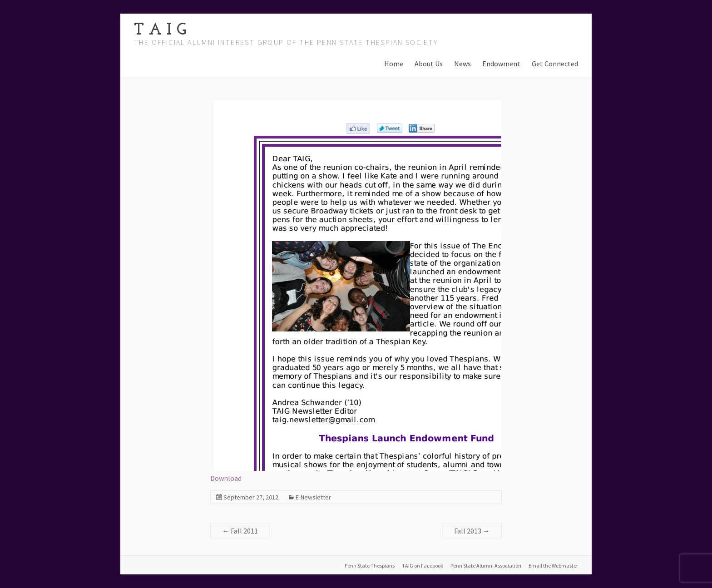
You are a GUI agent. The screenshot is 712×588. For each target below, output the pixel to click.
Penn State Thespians (370, 566)
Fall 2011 (240, 531)
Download (226, 478)
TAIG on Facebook (423, 566)
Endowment (501, 64)
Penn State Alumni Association (486, 566)
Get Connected (555, 64)
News (462, 64)
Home (394, 64)
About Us (429, 64)
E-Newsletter (313, 497)
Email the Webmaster (553, 566)
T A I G (160, 30)
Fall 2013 (472, 531)
